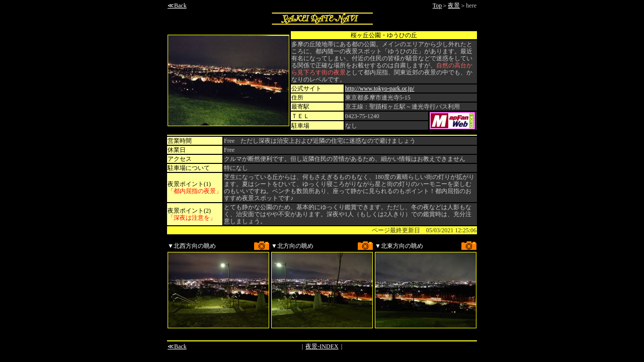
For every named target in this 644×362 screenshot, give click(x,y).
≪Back (177, 6)
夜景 (454, 6)
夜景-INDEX (322, 346)
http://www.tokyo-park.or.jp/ (380, 88)
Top (437, 6)
